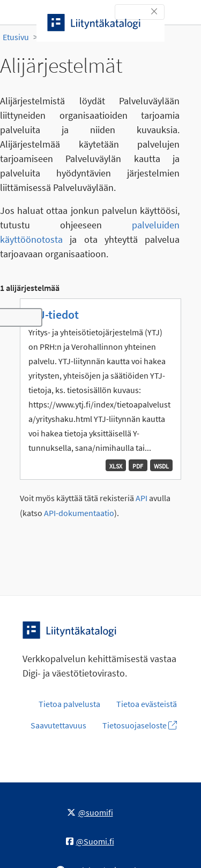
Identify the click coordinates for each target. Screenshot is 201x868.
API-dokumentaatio (79, 513)
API (142, 498)
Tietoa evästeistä (147, 704)
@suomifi (90, 812)
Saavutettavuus (58, 725)
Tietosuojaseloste (140, 725)
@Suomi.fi (90, 841)
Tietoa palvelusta (69, 704)
